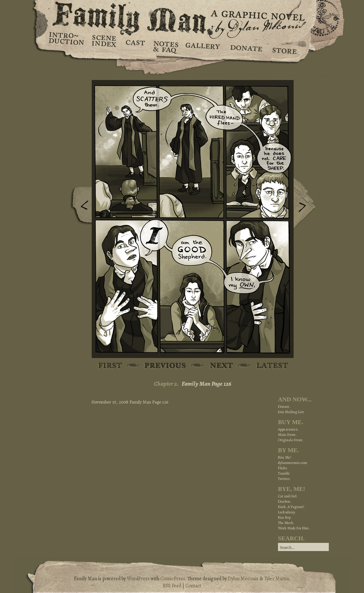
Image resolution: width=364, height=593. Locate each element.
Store (284, 46)
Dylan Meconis (243, 579)
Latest (268, 366)
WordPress (138, 579)
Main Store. (287, 435)
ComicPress (173, 579)
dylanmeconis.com (293, 463)
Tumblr (284, 473)
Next (306, 204)
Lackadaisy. (287, 512)
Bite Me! (285, 457)
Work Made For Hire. (294, 528)
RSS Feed (172, 586)
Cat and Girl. (288, 496)
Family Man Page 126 (207, 384)
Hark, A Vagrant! (291, 507)
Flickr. (283, 468)
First (110, 366)
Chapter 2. (166, 384)
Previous (79, 207)
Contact (193, 586)
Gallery (202, 46)
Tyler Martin (277, 579)
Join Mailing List (291, 412)
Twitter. (284, 479)
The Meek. (286, 523)
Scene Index (105, 46)
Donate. (284, 407)
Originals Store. (291, 440)
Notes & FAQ (165, 46)
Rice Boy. (285, 517)
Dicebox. (285, 501)
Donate (245, 46)
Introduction (66, 41)
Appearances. (288, 429)
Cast (135, 46)
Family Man (182, 17)
